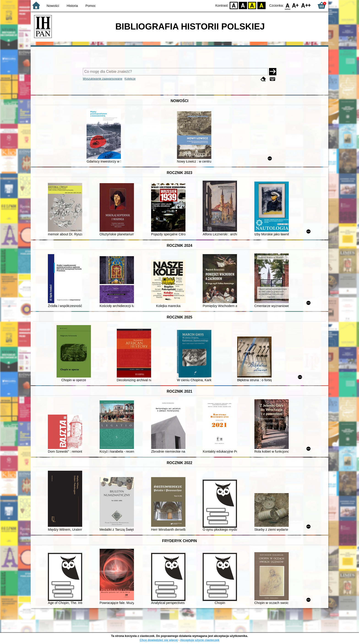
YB (252, 5)
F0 (287, 5)
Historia (72, 6)
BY (261, 5)
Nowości (53, 6)
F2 (306, 5)
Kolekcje (130, 79)
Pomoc (91, 6)
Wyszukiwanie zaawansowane (103, 79)
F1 (295, 5)
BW (243, 5)
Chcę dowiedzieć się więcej (159, 640)
